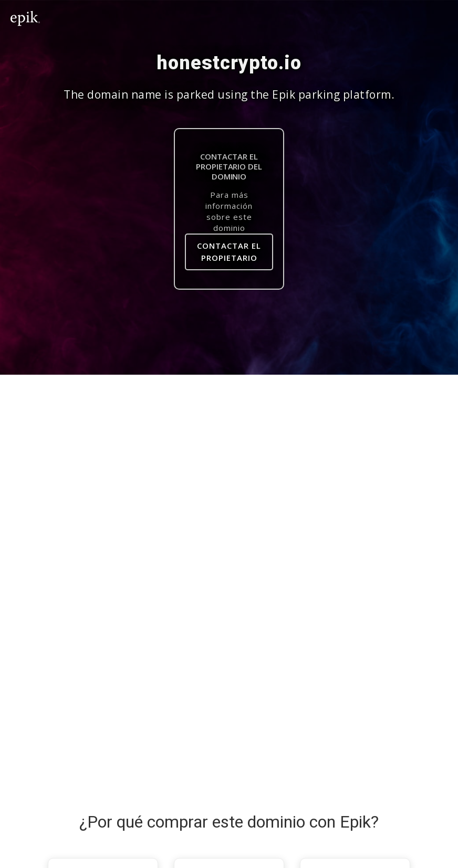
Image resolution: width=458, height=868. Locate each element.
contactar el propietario (229, 252)
